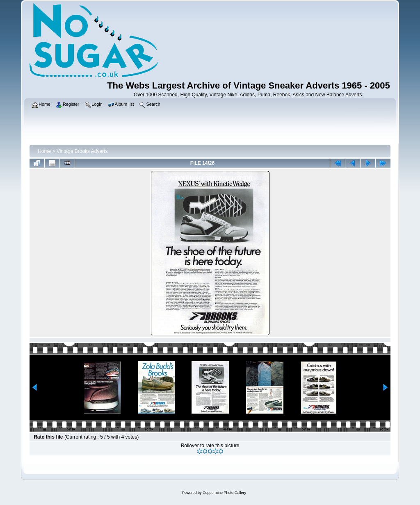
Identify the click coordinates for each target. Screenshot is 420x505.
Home (44, 151)
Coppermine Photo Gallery (224, 493)
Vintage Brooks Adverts (82, 151)
